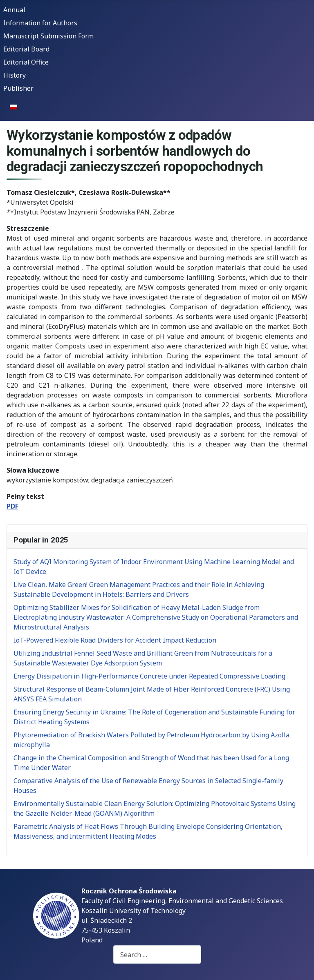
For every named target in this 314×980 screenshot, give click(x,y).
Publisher (18, 88)
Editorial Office (26, 62)
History (15, 75)
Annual (14, 10)
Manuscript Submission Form (48, 36)
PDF (12, 506)
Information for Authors (40, 23)
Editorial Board (26, 49)
